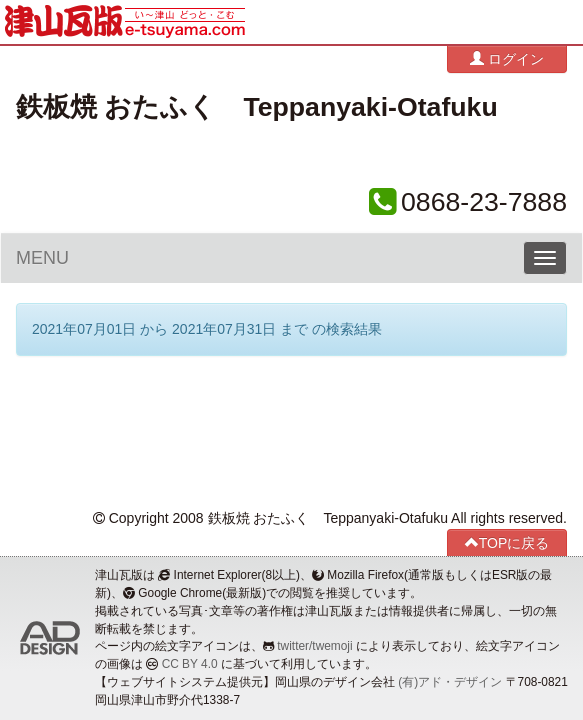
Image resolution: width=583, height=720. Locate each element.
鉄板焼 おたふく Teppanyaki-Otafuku (257, 107)
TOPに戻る (507, 542)
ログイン (507, 58)
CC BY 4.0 (190, 664)
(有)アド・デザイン (450, 682)
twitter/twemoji (314, 646)
